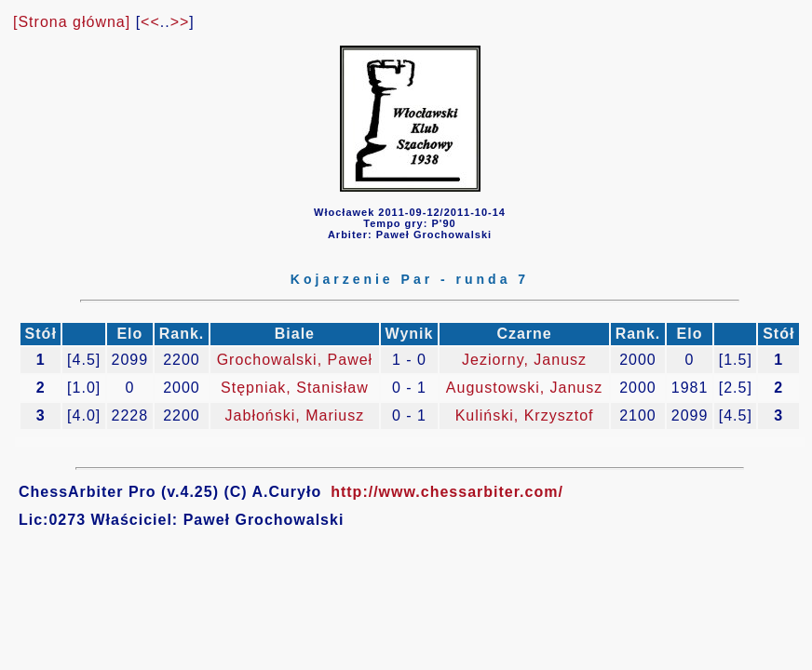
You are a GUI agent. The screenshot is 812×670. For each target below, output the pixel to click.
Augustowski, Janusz (524, 388)
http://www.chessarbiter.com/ (447, 492)
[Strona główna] (72, 22)
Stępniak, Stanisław (295, 388)
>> (180, 22)
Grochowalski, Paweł (295, 360)
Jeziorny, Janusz (524, 360)
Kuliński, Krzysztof (525, 415)
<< (150, 22)
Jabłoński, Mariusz (295, 415)
